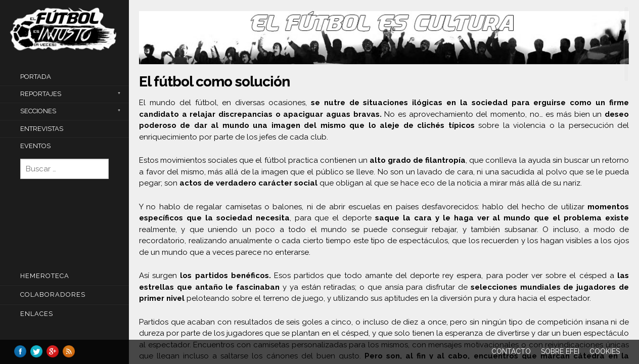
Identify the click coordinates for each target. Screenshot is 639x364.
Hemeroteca (45, 276)
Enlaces (37, 314)
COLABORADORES (53, 294)
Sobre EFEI (560, 351)
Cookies (605, 351)
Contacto (511, 351)
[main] (384, 183)
